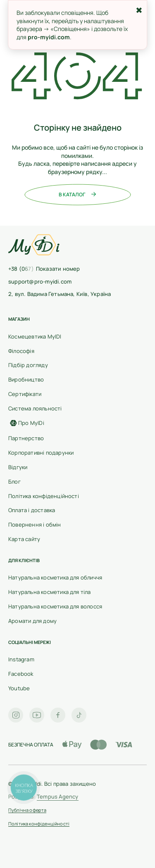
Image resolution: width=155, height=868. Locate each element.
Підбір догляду (28, 365)
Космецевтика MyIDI (35, 336)
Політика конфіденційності (44, 496)
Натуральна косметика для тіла (50, 592)
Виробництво (26, 379)
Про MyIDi (26, 423)
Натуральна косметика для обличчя (55, 577)
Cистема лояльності (35, 408)
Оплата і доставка (32, 510)
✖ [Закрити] (139, 10)
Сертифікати (25, 394)
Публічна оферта (27, 810)
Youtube (19, 688)
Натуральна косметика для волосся (55, 606)
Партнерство (26, 438)
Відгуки (18, 467)
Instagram (21, 659)
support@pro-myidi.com (40, 281)
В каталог (78, 195)
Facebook (21, 674)
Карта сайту (24, 539)
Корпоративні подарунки (41, 453)
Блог (14, 482)
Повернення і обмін (35, 525)
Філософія (21, 351)
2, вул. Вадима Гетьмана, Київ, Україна (60, 294)
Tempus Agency (58, 796)
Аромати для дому (32, 621)
